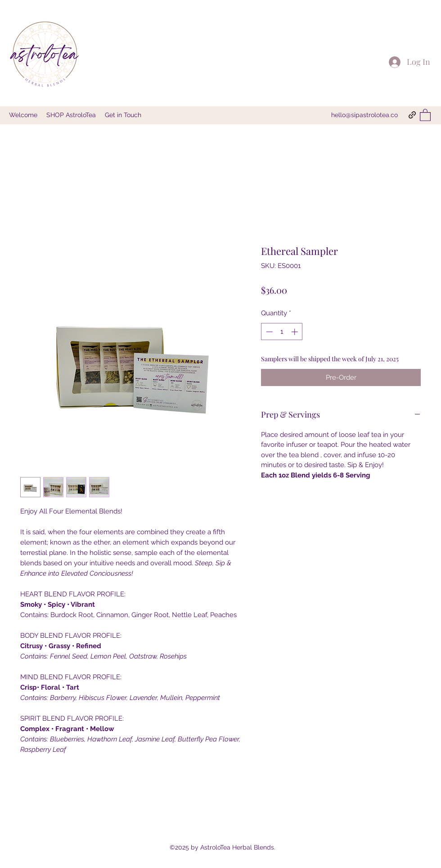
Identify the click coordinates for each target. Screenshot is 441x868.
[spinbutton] (282, 332)
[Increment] (295, 332)
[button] (425, 115)
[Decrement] (268, 332)
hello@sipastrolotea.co (364, 115)
